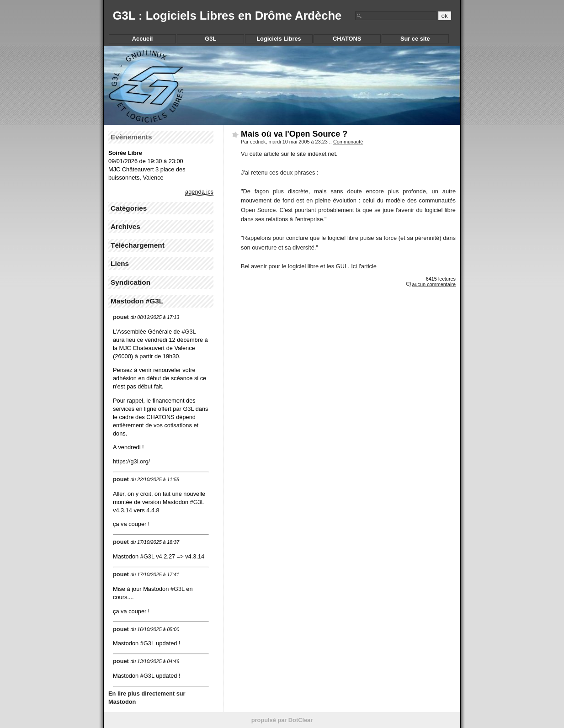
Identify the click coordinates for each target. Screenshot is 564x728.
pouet (121, 317)
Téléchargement (138, 245)
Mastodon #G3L (137, 301)
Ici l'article (364, 266)
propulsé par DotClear (282, 720)
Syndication (130, 282)
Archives (125, 226)
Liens (120, 263)
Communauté (348, 142)
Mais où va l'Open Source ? (294, 134)
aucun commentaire (434, 284)
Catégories (129, 208)
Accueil (143, 39)
